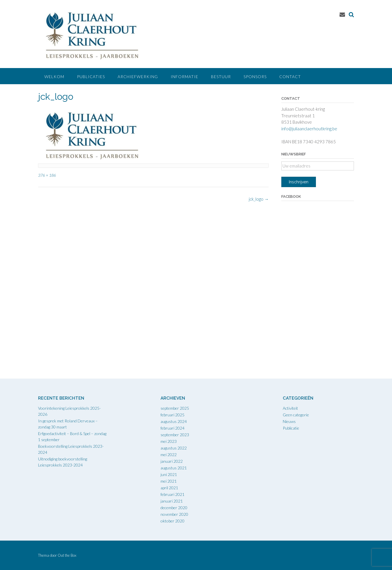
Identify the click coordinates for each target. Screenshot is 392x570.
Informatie (184, 77)
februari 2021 (173, 494)
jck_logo (259, 199)
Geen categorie (296, 415)
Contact (290, 77)
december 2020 (174, 508)
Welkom (54, 77)
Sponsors (255, 77)
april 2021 (169, 488)
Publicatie (291, 428)
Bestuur (221, 77)
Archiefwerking (138, 77)
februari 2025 (173, 415)
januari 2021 (172, 501)
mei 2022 (169, 455)
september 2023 (175, 435)
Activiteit (290, 408)
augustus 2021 (174, 468)
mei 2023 (169, 441)
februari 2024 (173, 428)
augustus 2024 (174, 421)
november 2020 (174, 514)
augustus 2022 (174, 448)
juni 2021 (169, 474)
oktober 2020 (173, 521)
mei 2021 (169, 481)
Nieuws (289, 421)
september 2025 (175, 408)
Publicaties (91, 77)
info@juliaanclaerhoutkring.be (309, 129)
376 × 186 (47, 175)
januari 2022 (172, 461)
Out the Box (67, 555)
